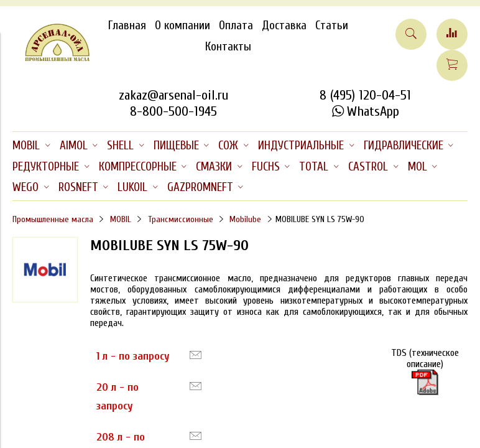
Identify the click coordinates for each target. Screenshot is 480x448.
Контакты (228, 47)
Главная (127, 26)
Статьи (332, 26)
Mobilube (245, 219)
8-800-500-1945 (173, 111)
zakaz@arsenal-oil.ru (173, 95)
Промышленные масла (53, 219)
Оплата (236, 26)
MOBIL (121, 219)
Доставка (284, 26)
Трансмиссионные (181, 219)
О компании (182, 26)
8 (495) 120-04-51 (365, 95)
